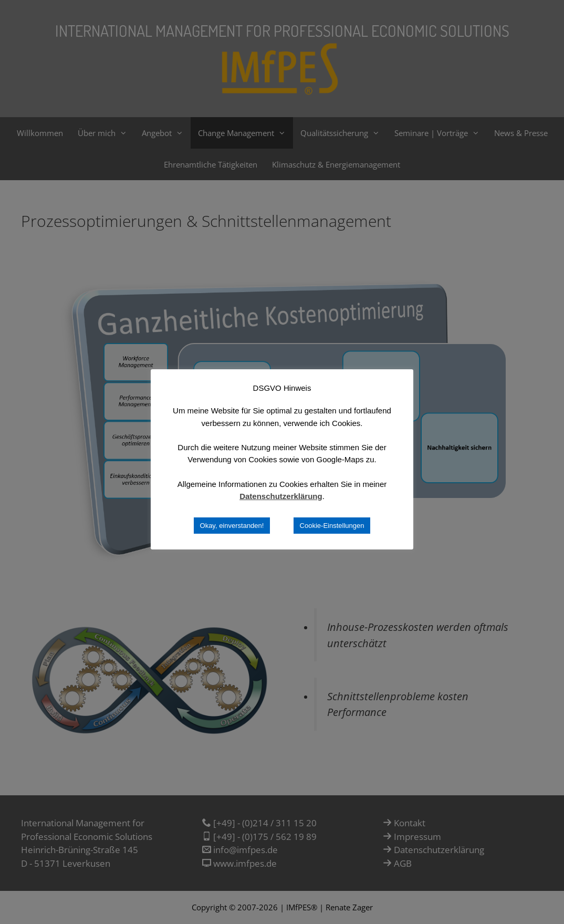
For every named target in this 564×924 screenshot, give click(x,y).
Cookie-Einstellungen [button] (332, 526)
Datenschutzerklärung (281, 496)
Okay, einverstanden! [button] (232, 526)
